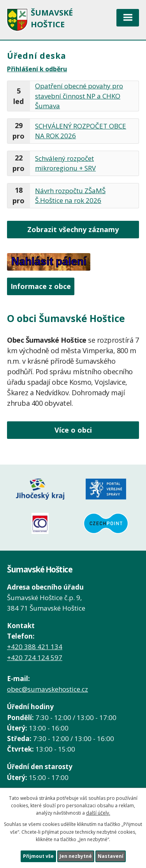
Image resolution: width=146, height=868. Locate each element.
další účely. (98, 813)
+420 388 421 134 (35, 647)
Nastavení (111, 856)
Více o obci (73, 430)
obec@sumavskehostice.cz (47, 689)
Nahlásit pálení (49, 262)
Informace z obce (41, 286)
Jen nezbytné (76, 856)
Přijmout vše (38, 856)
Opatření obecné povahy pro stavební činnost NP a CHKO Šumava (79, 96)
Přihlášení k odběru (37, 69)
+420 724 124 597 (35, 658)
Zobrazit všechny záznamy (73, 229)
